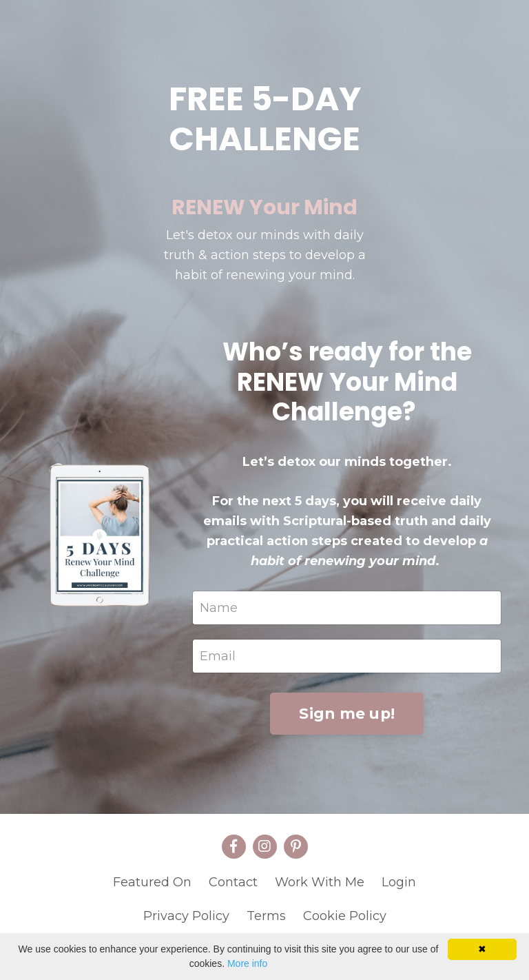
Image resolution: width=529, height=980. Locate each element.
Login (399, 882)
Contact (233, 882)
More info (247, 963)
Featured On (152, 882)
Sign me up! (347, 713)
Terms (266, 916)
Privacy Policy (186, 916)
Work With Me (320, 882)
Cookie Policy (345, 916)
